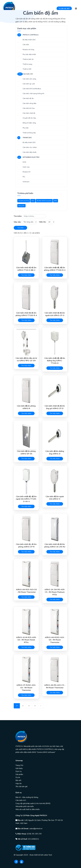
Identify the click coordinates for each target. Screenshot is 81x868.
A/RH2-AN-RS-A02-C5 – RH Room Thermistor (55, 686)
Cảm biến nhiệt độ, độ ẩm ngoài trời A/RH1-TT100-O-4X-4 (26, 499)
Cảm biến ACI (21, 800)
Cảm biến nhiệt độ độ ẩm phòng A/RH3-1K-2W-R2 (55, 546)
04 (35, 706)
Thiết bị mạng (27, 64)
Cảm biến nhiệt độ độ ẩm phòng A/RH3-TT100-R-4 (26, 314)
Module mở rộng (28, 50)
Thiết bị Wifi (27, 69)
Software (26, 182)
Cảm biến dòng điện (30, 103)
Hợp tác (19, 783)
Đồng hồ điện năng (29, 123)
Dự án (18, 777)
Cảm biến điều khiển (30, 152)
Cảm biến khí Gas (29, 108)
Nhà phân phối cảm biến (25, 806)
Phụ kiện (26, 128)
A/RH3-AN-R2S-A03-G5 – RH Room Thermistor (26, 591)
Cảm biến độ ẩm (28, 98)
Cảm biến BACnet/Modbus (32, 89)
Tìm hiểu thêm (26, 275)
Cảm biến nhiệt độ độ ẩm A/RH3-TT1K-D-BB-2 (26, 269)
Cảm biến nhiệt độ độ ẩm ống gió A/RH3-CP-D (55, 407)
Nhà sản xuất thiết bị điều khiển (28, 809)
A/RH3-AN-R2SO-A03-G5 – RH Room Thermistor (55, 640)
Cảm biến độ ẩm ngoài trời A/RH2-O (55, 498)
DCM (24, 162)
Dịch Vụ (19, 771)
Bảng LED (21, 206)
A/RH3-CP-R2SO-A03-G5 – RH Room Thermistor (26, 688)
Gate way (26, 167)
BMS (56, 201)
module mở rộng (24, 201)
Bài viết (18, 780)
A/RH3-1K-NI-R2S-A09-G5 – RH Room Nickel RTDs (26, 640)
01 (17, 706)
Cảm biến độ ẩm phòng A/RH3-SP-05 (26, 452)
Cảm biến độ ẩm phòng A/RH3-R (26, 407)
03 (29, 706)
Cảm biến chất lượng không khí (33, 94)
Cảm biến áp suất (29, 84)
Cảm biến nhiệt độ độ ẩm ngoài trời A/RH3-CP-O (55, 314)
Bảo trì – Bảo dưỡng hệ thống (27, 797)
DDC (33, 201)
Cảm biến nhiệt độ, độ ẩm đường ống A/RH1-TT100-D (55, 361)
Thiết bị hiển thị (28, 59)
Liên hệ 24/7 (64, 8)
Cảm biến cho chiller (30, 147)
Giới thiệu (19, 768)
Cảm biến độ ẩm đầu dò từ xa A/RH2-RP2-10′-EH (26, 359)
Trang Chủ (19, 765)
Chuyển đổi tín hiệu (29, 118)
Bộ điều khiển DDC (29, 40)
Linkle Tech (48, 855)
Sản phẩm (19, 774)
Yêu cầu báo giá (21, 786)
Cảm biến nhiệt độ (29, 113)
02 (23, 706)
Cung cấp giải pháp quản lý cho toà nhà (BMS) (33, 803)
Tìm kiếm (20, 228)
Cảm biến (26, 45)
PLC (24, 177)
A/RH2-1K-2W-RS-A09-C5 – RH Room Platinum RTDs (55, 592)
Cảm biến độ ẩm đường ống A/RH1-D (55, 452)
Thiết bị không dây (29, 133)
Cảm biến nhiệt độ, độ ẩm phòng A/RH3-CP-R (26, 546)
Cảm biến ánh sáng (29, 79)
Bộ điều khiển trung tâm (44, 201)
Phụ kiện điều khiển (29, 54)
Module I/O (26, 172)
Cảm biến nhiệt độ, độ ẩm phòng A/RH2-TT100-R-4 (55, 269)
